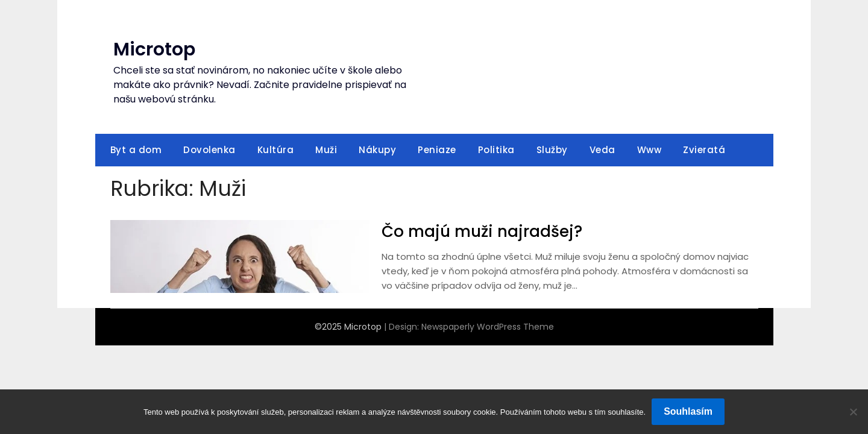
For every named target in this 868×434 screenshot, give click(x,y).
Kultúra (276, 150)
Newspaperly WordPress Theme (488, 327)
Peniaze (437, 150)
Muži (326, 150)
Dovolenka (209, 150)
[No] (853, 412)
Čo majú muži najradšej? (482, 231)
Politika (496, 150)
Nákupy (377, 150)
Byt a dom (136, 150)
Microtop (154, 49)
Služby (552, 150)
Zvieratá (704, 150)
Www (649, 150)
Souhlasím (688, 411)
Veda (602, 150)
